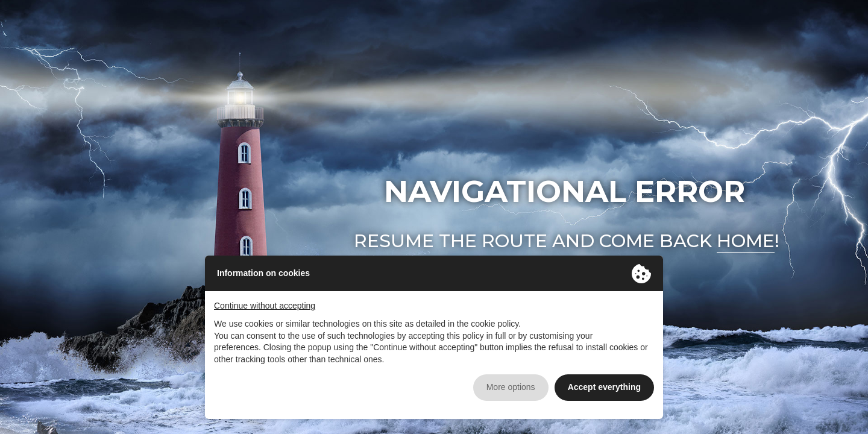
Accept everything (604, 387)
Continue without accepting (265, 306)
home (746, 241)
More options (511, 387)
